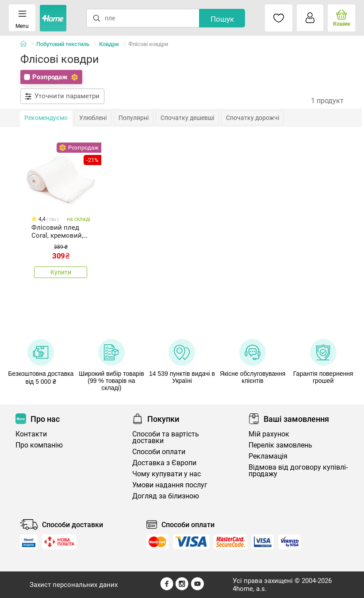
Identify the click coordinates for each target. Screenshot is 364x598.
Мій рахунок (269, 434)
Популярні (134, 118)
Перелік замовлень (280, 445)
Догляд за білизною (166, 496)
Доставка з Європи (164, 463)
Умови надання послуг (170, 485)
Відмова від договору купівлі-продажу (298, 471)
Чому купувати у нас (167, 474)
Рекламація (268, 456)
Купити (61, 272)
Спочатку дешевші (187, 118)
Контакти (31, 434)
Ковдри (109, 44)
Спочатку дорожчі (253, 118)
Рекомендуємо (46, 118)
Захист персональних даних (74, 585)
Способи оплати (159, 452)
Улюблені (93, 118)
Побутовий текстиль (63, 44)
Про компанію (39, 445)
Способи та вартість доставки (166, 437)
